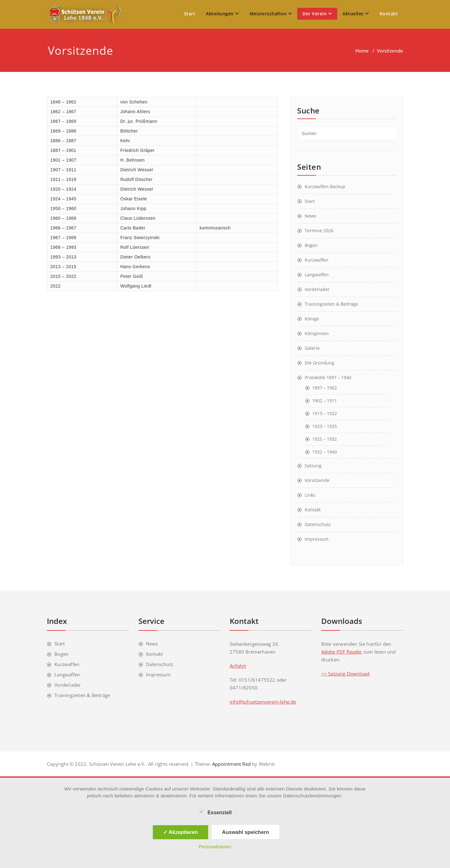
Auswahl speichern (245, 832)
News (310, 216)
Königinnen (317, 333)
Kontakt (389, 14)
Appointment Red (231, 764)
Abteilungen (222, 14)
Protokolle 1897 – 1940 (328, 377)
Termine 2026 (319, 231)
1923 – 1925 (325, 426)
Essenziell (215, 812)
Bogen (311, 245)
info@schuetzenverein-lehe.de (263, 702)
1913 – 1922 (325, 413)
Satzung (313, 466)
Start (190, 14)
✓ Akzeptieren (181, 832)
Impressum (317, 539)
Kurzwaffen (317, 260)
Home (362, 51)
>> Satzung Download (345, 674)
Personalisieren (215, 847)
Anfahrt (238, 666)
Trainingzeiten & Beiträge (331, 304)
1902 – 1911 (325, 401)
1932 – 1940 (325, 452)
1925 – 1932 (325, 439)
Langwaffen (317, 275)
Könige (312, 319)
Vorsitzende (317, 480)
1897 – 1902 (325, 388)
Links (310, 495)
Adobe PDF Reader (342, 652)
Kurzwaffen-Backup (325, 186)
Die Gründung (320, 363)
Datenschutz (318, 524)
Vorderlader (317, 289)
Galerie (312, 348)
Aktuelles (356, 14)
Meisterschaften (271, 14)
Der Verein (317, 14)
